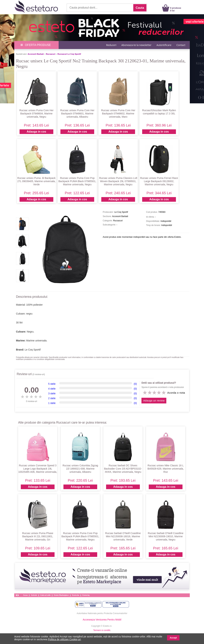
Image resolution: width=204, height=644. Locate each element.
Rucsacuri (51, 54)
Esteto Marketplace (61, 595)
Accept (173, 638)
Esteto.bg (86, 595)
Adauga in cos (36, 132)
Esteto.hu (76, 595)
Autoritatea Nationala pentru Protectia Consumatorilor (102, 613)
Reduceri (111, 45)
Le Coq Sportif (33, 350)
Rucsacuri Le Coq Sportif (69, 54)
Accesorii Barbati (36, 54)
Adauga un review (154, 401)
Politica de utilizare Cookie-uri (64, 639)
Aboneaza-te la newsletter (136, 45)
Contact (181, 45)
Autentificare (164, 45)
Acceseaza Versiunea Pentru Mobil (102, 620)
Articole (34, 595)
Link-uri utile (45, 595)
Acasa (25, 595)
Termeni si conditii (102, 630)
